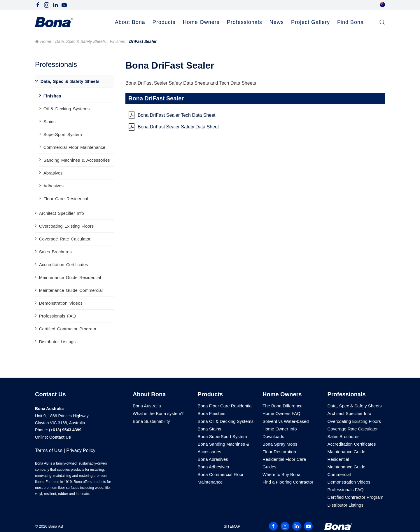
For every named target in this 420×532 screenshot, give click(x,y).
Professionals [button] (245, 22)
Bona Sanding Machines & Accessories (224, 448)
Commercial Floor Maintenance (74, 147)
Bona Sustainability (151, 421)
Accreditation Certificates (64, 265)
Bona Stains (210, 429)
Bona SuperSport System (222, 436)
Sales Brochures (55, 252)
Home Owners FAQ (281, 413)
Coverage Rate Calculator (65, 239)
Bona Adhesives (213, 467)
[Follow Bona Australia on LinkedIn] (55, 5)
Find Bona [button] (350, 22)
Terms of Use (49, 450)
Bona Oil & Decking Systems (226, 421)
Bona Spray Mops (280, 444)
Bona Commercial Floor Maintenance (221, 478)
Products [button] (164, 22)
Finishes (118, 41)
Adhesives (54, 186)
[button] (382, 22)
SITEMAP (232, 526)
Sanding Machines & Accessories (77, 160)
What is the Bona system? (158, 413)
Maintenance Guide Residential (70, 277)
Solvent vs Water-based (286, 421)
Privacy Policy (81, 450)
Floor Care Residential (66, 199)
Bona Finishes (212, 413)
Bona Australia (147, 406)
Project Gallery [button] (310, 22)
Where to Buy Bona (281, 474)
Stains (50, 122)
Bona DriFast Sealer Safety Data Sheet (178, 127)
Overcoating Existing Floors (66, 226)
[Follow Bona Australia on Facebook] (38, 5)
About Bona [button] (130, 22)
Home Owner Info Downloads (280, 433)
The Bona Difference (282, 406)
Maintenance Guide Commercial (71, 290)
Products (210, 394)
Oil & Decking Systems (67, 109)
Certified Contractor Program (68, 329)
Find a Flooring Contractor (288, 482)
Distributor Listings (57, 342)
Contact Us (60, 437)
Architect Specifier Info (62, 213)
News (277, 22)
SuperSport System (63, 134)
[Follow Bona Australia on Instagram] (47, 5)
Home (46, 41)
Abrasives (53, 173)
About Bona (149, 394)
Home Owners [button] (201, 22)
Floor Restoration (279, 452)
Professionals (347, 394)
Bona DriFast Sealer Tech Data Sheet (177, 115)
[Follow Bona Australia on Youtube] (64, 5)
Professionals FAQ (57, 316)
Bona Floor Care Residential (225, 406)
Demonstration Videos (61, 303)
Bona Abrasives (213, 459)
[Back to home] (54, 22)
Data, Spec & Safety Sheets (80, 41)
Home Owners (282, 394)
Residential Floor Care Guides (284, 463)
